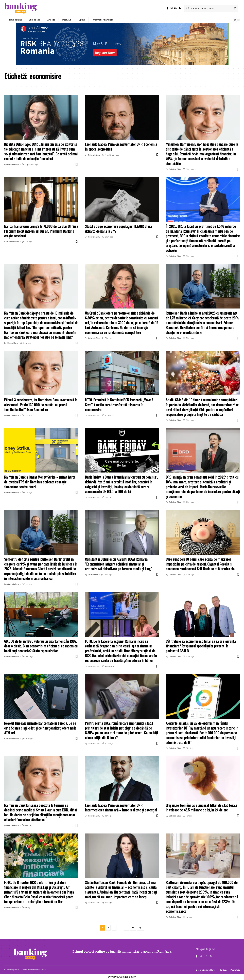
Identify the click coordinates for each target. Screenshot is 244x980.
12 (126, 928)
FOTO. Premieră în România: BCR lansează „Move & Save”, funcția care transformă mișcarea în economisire (119, 404)
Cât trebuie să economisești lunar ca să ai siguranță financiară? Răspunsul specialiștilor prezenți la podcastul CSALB (201, 646)
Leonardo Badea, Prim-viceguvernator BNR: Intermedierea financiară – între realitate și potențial (121, 807)
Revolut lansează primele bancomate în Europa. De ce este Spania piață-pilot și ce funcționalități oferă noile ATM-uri (40, 728)
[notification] (228, 20)
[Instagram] (171, 8)
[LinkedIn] (175, 8)
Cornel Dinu (12, 343)
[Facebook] (168, 8)
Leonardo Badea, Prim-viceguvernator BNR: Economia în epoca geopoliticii (121, 146)
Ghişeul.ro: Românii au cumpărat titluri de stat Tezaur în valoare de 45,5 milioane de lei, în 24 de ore (202, 807)
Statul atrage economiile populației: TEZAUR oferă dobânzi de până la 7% (118, 229)
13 (133, 928)
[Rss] (180, 8)
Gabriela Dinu (13, 165)
